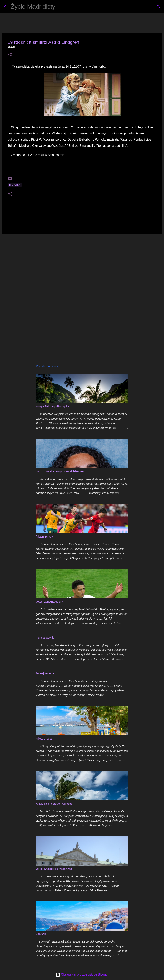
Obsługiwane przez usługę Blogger (82, 975)
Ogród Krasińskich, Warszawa (54, 869)
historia (15, 185)
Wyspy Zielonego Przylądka (53, 406)
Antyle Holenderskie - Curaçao (54, 804)
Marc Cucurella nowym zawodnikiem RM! (61, 471)
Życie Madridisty (33, 7)
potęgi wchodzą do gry (49, 602)
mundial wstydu (45, 638)
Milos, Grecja (44, 739)
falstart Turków (45, 537)
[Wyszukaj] (61, 7)
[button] (10, 55)
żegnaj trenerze (45, 673)
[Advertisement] (82, 266)
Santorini (41, 934)
